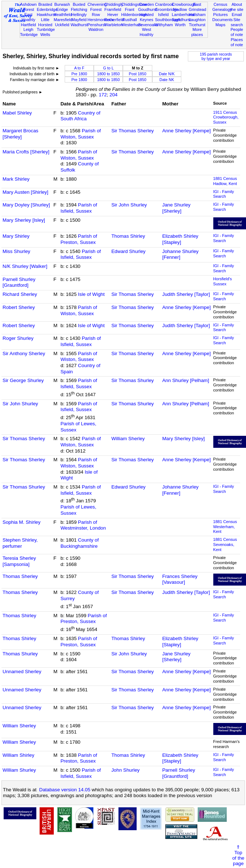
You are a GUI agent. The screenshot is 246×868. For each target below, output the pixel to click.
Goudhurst (148, 9)
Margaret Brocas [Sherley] (21, 134)
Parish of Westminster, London (83, 525)
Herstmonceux (101, 20)
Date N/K (167, 74)
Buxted (79, 4)
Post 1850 (138, 74)
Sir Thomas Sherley (132, 131)
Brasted (45, 4)
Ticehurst (197, 25)
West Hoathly (146, 32)
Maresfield (63, 20)
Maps (220, 25)
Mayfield (79, 20)
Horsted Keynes (147, 17)
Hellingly (79, 15)
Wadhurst (79, 25)
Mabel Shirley (17, 113)
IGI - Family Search (224, 194)
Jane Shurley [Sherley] (176, 208)
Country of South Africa (80, 116)
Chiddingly (114, 4)
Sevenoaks (148, 25)
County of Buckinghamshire (79, 543)
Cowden (147, 4)
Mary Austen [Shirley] (25, 192)
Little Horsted (45, 22)
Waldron (96, 29)
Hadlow (180, 9)
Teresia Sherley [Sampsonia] (19, 561)
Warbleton (113, 25)
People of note (237, 32)
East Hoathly (28, 17)
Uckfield (62, 25)
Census (221, 4)
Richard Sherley (20, 294)
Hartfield (28, 25)
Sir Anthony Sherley (24, 353)
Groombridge (167, 9)
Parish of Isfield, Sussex (79, 208)
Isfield (163, 15)
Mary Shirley (16, 236)
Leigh (29, 29)
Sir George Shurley (23, 380)
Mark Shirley (16, 179)
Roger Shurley (18, 338)
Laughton (197, 20)
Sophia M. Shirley (21, 522)
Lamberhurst (183, 15)
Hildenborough (134, 15)
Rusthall (130, 20)
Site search (237, 22)
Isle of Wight (91, 294)
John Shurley (125, 770)
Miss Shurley (16, 251)
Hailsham (197, 15)
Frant (130, 9)
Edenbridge (47, 9)
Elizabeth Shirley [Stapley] (180, 239)
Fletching (79, 9)
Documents (222, 20)
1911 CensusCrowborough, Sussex (226, 117)
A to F (79, 68)
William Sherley (128, 439)
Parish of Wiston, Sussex (80, 134)
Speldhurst (182, 20)
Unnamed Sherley (22, 672)
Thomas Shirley (128, 236)
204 (113, 95)
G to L (108, 68)
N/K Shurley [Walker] (25, 266)
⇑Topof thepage (238, 855)
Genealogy (222, 9)
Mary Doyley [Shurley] (26, 205)
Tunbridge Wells (46, 32)
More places (197, 32)
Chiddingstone (134, 4)
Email (237, 15)
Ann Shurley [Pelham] (185, 380)
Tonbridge (29, 35)
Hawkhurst (46, 15)
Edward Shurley (128, 251)
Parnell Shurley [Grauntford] (19, 282)
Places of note (237, 42)
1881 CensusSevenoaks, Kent (225, 544)
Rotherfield (114, 20)
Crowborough (184, 4)
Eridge (62, 9)
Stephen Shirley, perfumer (20, 543)
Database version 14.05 (65, 790)
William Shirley (18, 755)
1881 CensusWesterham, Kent (225, 527)
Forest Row (96, 12)
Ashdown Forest (28, 7)
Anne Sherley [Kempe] (186, 131)
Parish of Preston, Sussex (79, 239)
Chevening (97, 4)
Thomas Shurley (20, 654)
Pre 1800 (79, 74)
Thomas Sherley (20, 576)
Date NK (167, 80)
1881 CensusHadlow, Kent (225, 181)
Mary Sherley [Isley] (24, 220)
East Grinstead (197, 7)
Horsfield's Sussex (223, 281)
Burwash (62, 4)
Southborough (168, 20)
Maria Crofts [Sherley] (26, 152)
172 (103, 95)
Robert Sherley (19, 307)
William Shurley (19, 770)
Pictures (221, 15)
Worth (180, 25)
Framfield (113, 9)
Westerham (132, 25)
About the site (237, 7)
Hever (113, 15)
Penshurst (97, 25)
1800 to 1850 (108, 74)
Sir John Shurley (129, 205)
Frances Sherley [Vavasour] (180, 579)
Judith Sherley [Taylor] (186, 294)
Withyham (164, 25)
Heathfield (63, 15)
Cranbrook (164, 4)
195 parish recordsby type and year (216, 56)
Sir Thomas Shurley (132, 380)
